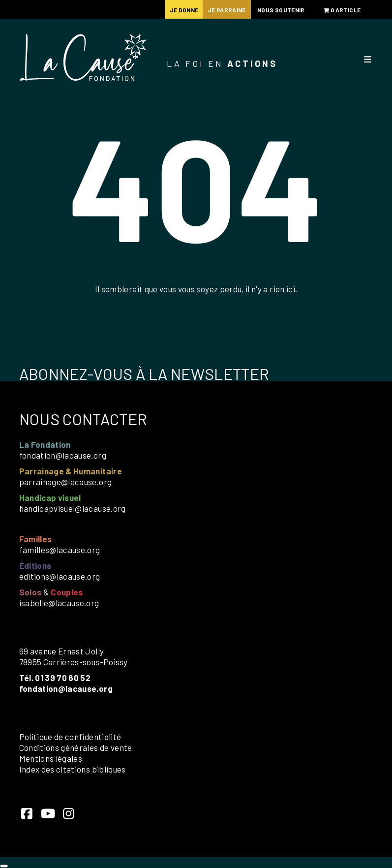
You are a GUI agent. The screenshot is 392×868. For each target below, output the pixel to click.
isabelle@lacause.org (59, 603)
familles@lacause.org (60, 550)
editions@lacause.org (60, 576)
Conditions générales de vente (76, 747)
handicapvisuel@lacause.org (73, 508)
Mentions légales (51, 758)
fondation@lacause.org (63, 455)
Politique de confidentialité (70, 737)
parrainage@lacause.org (66, 482)
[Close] (4, 866)
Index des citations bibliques (73, 769)
